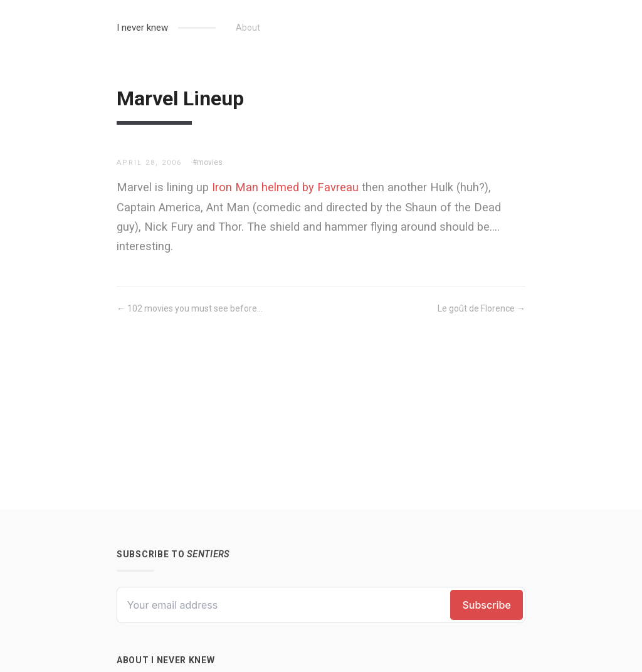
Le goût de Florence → (481, 308)
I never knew (142, 28)
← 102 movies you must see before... (190, 308)
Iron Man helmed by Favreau (285, 187)
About (248, 28)
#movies (208, 162)
